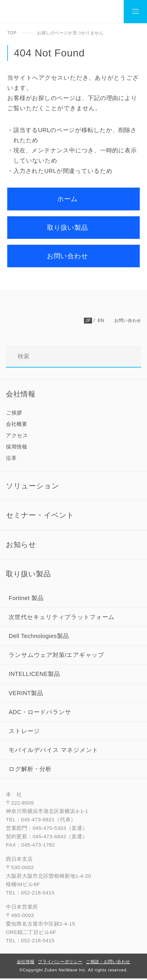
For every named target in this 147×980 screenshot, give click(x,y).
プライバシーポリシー (60, 963)
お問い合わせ (68, 256)
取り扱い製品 (68, 228)
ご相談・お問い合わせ (108, 963)
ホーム (68, 199)
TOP (12, 33)
